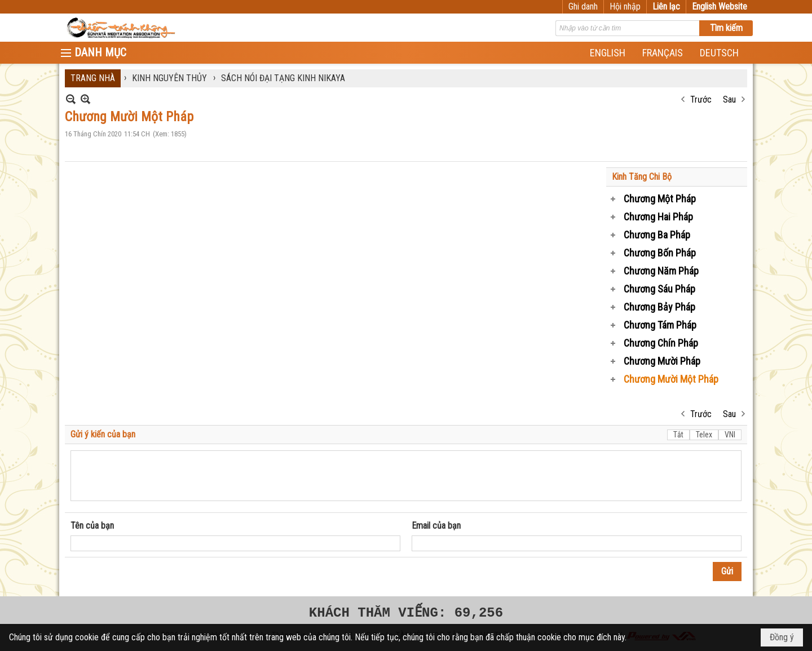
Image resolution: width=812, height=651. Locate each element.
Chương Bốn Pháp (660, 253)
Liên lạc (666, 6)
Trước (701, 99)
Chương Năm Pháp (661, 271)
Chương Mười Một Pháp (671, 379)
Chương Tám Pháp (660, 325)
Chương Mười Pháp (662, 361)
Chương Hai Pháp (658, 217)
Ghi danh (583, 6)
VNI (730, 435)
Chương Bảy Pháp (659, 307)
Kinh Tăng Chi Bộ (642, 177)
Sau (729, 99)
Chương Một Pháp (660, 199)
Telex (704, 435)
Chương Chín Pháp (661, 343)
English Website (720, 6)
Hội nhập (625, 6)
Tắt (678, 435)
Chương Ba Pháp (657, 235)
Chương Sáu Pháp (659, 289)
